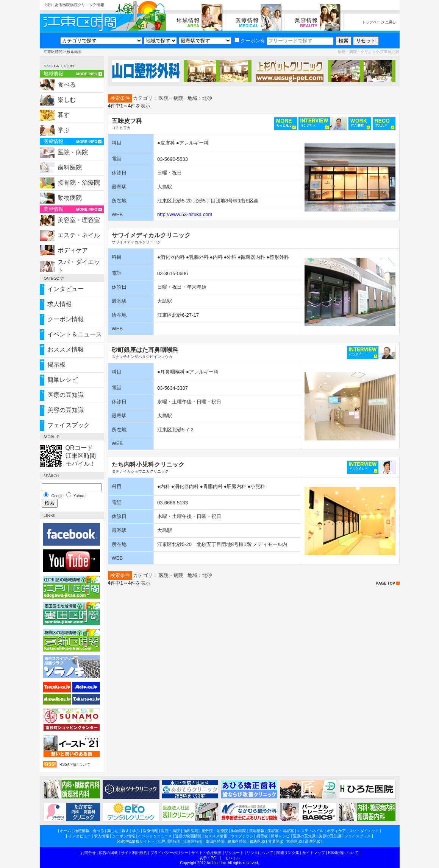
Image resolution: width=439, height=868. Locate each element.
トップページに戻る (379, 22)
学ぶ (64, 130)
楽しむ (67, 100)
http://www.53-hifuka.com (185, 214)
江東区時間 (53, 52)
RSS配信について (75, 765)
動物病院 (70, 198)
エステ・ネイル (79, 235)
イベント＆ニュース (75, 334)
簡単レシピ (62, 380)
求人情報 (59, 304)
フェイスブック (69, 425)
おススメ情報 (66, 349)
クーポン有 (250, 41)
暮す (64, 115)
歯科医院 (70, 167)
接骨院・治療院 (79, 183)
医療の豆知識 (66, 395)
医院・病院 (73, 152)
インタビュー (66, 289)
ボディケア (73, 250)
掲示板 (56, 365)
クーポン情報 (66, 319)
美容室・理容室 (79, 220)
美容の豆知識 (66, 410)
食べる (67, 85)
